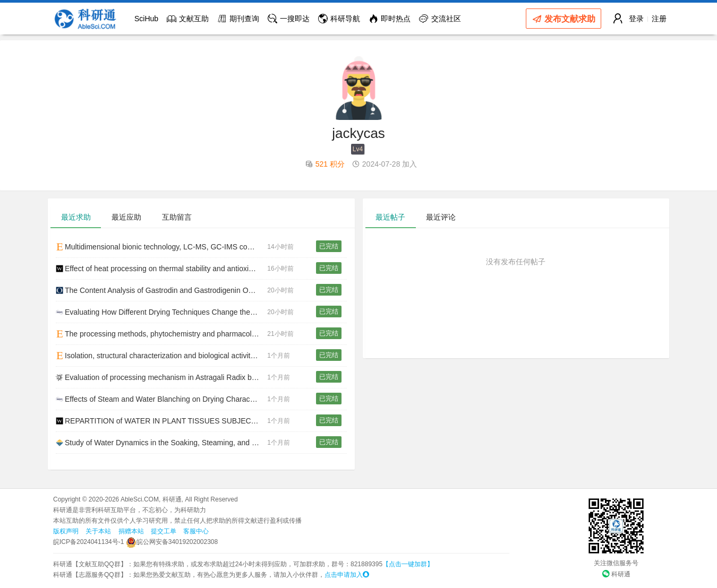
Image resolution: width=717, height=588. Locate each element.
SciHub (146, 19)
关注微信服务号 (616, 563)
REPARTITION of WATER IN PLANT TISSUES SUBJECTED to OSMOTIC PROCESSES (161, 421)
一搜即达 (289, 19)
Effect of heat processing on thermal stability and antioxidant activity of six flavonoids (161, 269)
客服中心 (196, 531)
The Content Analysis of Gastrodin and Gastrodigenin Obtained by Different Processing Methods (161, 290)
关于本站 (98, 531)
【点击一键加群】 (408, 564)
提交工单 (164, 531)
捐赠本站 (131, 531)
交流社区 (440, 19)
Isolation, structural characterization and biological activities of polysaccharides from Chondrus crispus (161, 356)
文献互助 (188, 19)
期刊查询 (238, 19)
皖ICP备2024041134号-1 (88, 542)
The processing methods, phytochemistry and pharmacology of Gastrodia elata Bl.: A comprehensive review (161, 334)
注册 (659, 19)
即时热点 (390, 19)
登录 (636, 19)
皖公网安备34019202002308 (172, 542)
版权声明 (66, 531)
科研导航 (339, 19)
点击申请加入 (347, 575)
